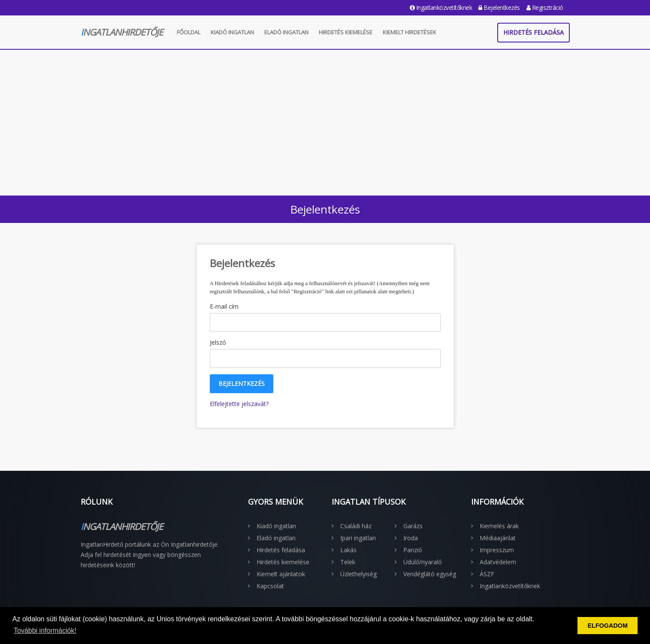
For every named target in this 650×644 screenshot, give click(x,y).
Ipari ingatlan (358, 538)
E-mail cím (224, 306)
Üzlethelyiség (358, 574)
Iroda (411, 538)
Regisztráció (545, 8)
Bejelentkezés (499, 8)
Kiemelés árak (499, 526)
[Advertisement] (325, 120)
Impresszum (497, 550)
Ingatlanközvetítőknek (441, 8)
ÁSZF (487, 574)
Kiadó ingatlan (232, 32)
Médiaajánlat (498, 538)
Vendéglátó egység (430, 574)
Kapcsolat (270, 586)
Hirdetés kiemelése (346, 32)
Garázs (413, 526)
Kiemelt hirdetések (410, 32)
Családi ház (356, 526)
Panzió (413, 550)
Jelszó (218, 342)
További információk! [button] (45, 630)
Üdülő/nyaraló (423, 562)
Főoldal (189, 32)
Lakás (348, 550)
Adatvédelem (498, 562)
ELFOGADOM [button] (608, 626)
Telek (348, 562)
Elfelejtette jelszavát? (239, 404)
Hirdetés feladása (534, 32)
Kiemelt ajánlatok (281, 574)
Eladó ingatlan (286, 32)
